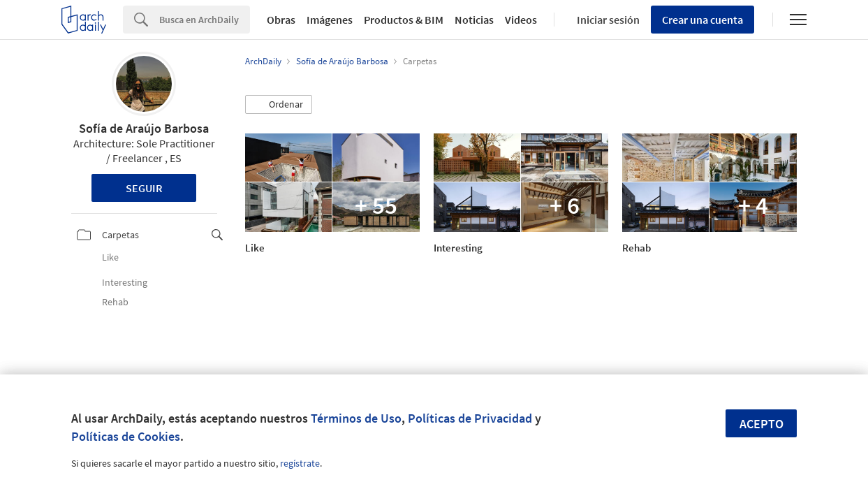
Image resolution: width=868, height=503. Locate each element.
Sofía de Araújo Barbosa (144, 128)
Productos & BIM (404, 20)
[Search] (205, 20)
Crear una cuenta (703, 20)
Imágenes (330, 20)
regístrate (300, 463)
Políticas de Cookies (126, 436)
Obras (281, 20)
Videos (521, 20)
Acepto (762, 424)
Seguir (144, 188)
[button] (279, 105)
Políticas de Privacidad (470, 418)
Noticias (474, 20)
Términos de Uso (356, 418)
